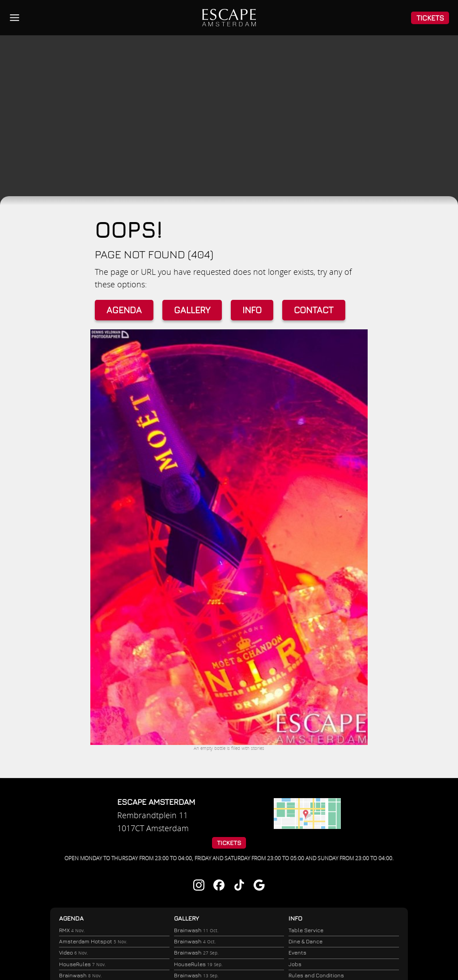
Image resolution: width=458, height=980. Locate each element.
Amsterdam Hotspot (93, 942)
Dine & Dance (305, 942)
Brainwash (196, 931)
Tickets (430, 18)
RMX (71, 931)
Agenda (124, 310)
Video (73, 954)
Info (252, 310)
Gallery (192, 310)
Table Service (306, 931)
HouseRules (82, 966)
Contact (314, 310)
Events (297, 953)
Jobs (295, 965)
